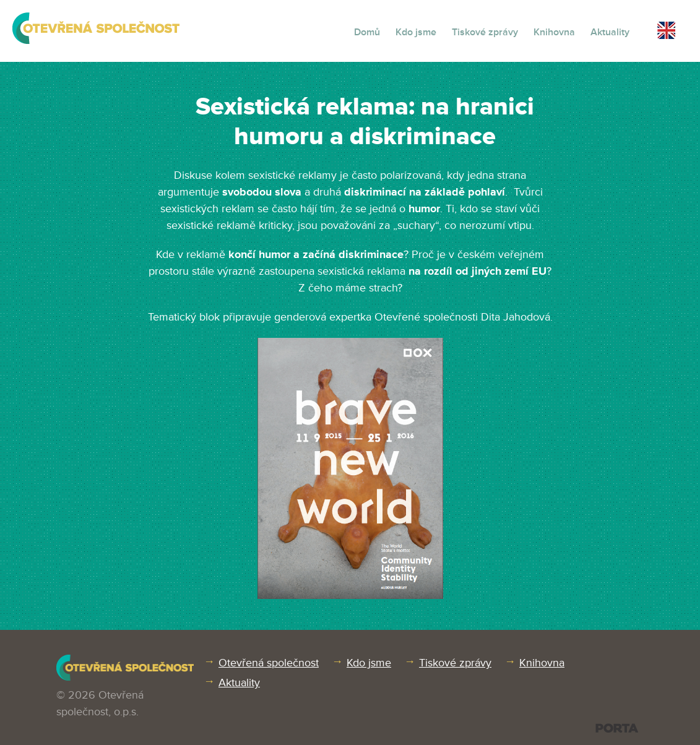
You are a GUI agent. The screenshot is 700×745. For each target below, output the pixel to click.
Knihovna (554, 32)
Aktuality (610, 32)
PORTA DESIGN (617, 728)
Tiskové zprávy (485, 32)
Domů (367, 32)
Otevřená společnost (269, 663)
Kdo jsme (416, 32)
